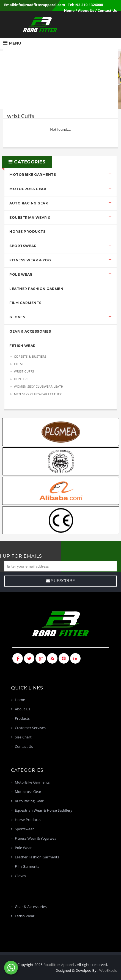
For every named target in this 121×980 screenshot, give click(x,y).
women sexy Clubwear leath (38, 386)
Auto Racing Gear (29, 203)
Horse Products (27, 232)
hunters (21, 379)
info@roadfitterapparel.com (40, 5)
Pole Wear (21, 274)
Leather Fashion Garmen (36, 289)
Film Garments (25, 303)
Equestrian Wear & (30, 217)
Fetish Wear (23, 346)
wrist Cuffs (24, 371)
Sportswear (23, 246)
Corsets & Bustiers (30, 356)
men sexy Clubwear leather (38, 394)
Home (69, 10)
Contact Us (107, 10)
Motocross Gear (28, 189)
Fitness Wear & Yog (30, 260)
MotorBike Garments (33, 175)
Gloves (17, 317)
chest (19, 364)
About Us (86, 10)
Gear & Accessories (30, 331)
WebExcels (108, 970)
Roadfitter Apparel (59, 965)
